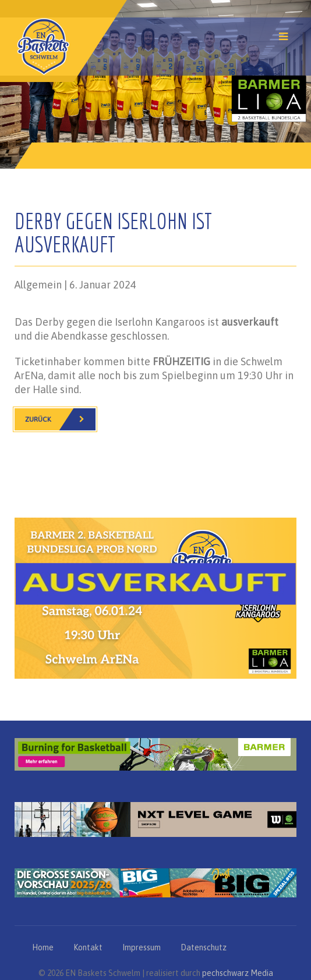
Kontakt (88, 947)
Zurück (60, 419)
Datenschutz (204, 947)
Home (43, 947)
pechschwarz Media (238, 973)
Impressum (142, 947)
